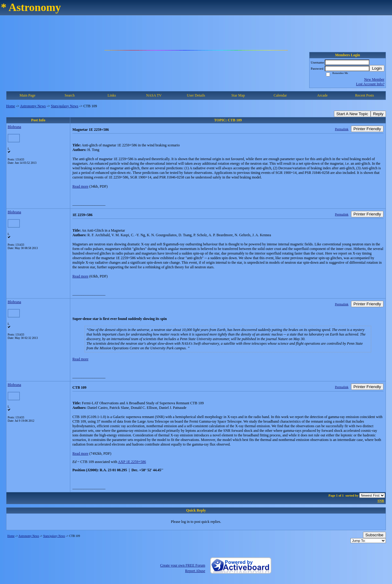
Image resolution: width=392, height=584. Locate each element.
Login (377, 68)
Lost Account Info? (370, 84)
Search (70, 95)
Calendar (280, 95)
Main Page (27, 95)
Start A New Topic (352, 114)
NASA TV (154, 95)
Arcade (322, 95)
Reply (378, 114)
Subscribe (374, 535)
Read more (80, 186)
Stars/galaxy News (65, 106)
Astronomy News (33, 106)
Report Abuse (195, 571)
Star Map (238, 95)
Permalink (342, 129)
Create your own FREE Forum (183, 565)
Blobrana (14, 127)
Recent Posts (365, 95)
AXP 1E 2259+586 (132, 462)
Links (112, 95)
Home (11, 106)
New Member (374, 79)
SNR (381, 501)
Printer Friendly (367, 129)
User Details (196, 95)
